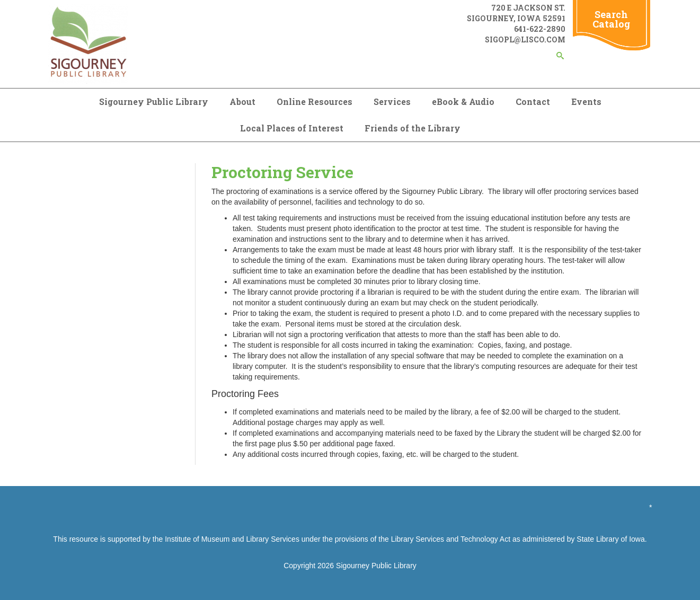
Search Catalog (611, 19)
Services (392, 102)
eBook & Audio (463, 102)
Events (586, 102)
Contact (533, 102)
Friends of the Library (413, 128)
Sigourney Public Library (154, 102)
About (242, 102)
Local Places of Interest (292, 128)
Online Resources (314, 102)
